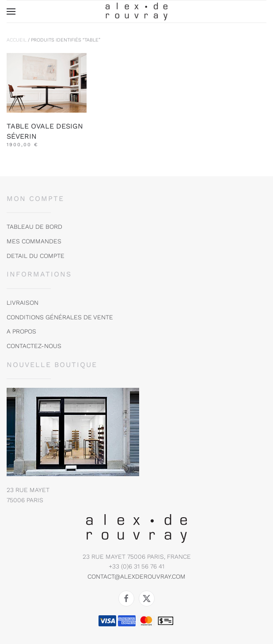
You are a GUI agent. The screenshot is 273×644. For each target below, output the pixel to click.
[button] (11, 11)
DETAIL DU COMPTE (36, 256)
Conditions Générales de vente (60, 317)
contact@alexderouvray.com (136, 576)
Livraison (23, 303)
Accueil (17, 40)
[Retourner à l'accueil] (136, 11)
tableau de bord (34, 227)
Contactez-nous (34, 346)
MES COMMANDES (34, 241)
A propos (21, 331)
